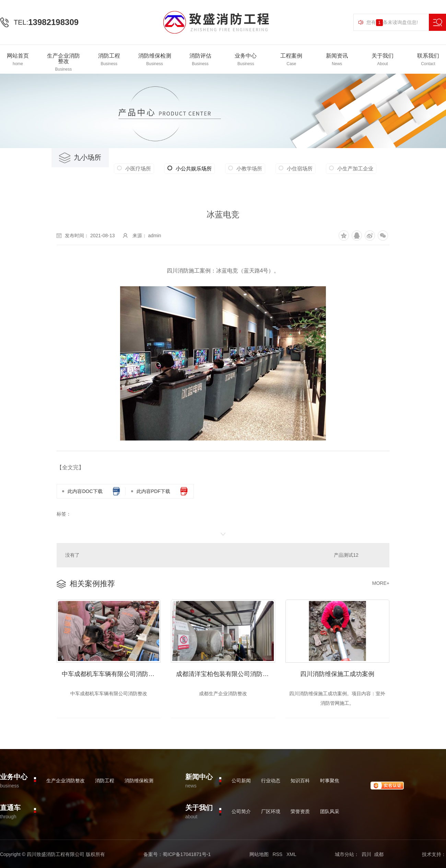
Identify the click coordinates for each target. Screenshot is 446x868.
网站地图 (259, 854)
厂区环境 (271, 811)
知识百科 (300, 781)
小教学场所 (249, 168)
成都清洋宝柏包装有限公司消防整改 (225, 674)
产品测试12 (346, 555)
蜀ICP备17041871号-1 (187, 854)
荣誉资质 (300, 811)
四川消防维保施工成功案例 (337, 674)
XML (291, 854)
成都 (379, 854)
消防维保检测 (139, 781)
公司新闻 (241, 781)
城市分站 (344, 854)
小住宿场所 (300, 168)
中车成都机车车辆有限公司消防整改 (111, 674)
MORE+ (381, 583)
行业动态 (271, 781)
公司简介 (241, 811)
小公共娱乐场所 (190, 169)
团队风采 (330, 811)
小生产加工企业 (355, 168)
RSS (277, 854)
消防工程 (105, 781)
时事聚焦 (330, 781)
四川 (366, 854)
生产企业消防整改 (66, 781)
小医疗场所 (138, 168)
